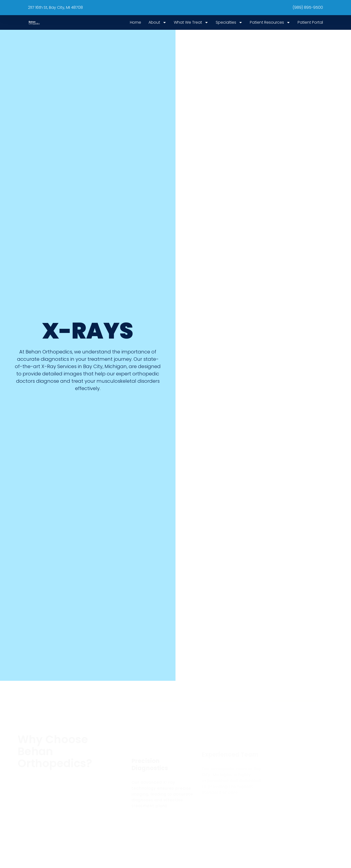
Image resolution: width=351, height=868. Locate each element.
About (157, 22)
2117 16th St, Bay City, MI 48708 (55, 7)
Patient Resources (270, 22)
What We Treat (191, 22)
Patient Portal (310, 22)
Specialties (229, 22)
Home (136, 22)
